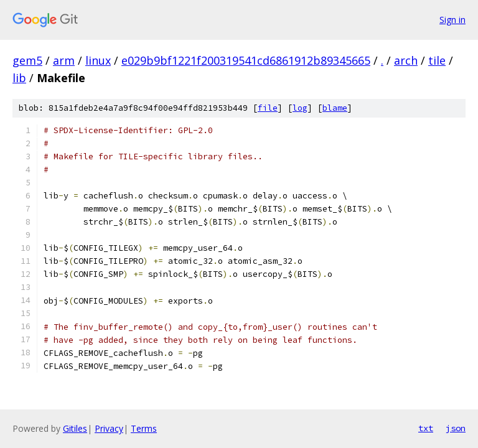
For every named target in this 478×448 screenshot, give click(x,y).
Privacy (109, 428)
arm (64, 60)
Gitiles (75, 428)
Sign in (452, 20)
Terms (144, 428)
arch (406, 60)
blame (335, 108)
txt (426, 428)
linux (98, 60)
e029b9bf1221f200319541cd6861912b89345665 (246, 60)
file (268, 108)
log (300, 108)
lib (19, 78)
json (456, 428)
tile (437, 60)
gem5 (27, 60)
